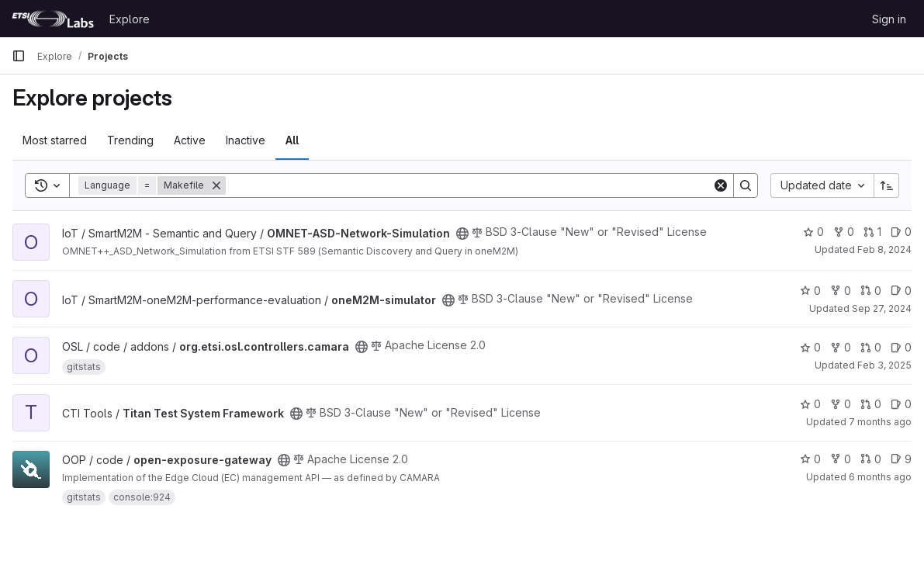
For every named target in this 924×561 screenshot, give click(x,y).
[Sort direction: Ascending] (887, 185)
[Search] (469, 185)
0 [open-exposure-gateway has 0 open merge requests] (871, 459)
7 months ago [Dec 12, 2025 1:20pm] (880, 422)
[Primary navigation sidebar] (19, 56)
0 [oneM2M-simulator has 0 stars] (810, 291)
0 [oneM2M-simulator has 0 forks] (841, 291)
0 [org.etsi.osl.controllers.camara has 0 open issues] (901, 347)
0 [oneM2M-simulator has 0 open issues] (901, 291)
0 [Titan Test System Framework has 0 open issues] (901, 404)
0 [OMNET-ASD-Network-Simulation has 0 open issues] (901, 232)
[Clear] (721, 185)
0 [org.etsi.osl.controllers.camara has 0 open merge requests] (871, 347)
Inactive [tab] (246, 140)
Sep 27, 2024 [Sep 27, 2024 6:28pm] (882, 308)
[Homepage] (53, 19)
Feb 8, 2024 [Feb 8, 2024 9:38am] (884, 249)
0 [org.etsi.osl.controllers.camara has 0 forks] (841, 347)
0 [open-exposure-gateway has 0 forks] (841, 459)
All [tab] (292, 140)
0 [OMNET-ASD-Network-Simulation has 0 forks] (844, 232)
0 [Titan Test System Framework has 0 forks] (841, 404)
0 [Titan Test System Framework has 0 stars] (810, 404)
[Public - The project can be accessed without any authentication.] (462, 234)
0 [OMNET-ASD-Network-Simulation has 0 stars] (813, 232)
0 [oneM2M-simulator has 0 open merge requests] (871, 291)
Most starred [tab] (55, 140)
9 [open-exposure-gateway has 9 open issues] (901, 459)
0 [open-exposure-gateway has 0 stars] (810, 459)
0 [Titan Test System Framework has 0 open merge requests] (871, 404)
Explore (130, 19)
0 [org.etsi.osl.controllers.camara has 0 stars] (810, 347)
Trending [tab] (130, 140)
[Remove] (216, 185)
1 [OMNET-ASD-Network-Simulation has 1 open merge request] (872, 232)
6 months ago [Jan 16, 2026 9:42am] (880, 477)
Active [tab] (190, 140)
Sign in (889, 19)
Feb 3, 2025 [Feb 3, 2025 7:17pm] (884, 365)
